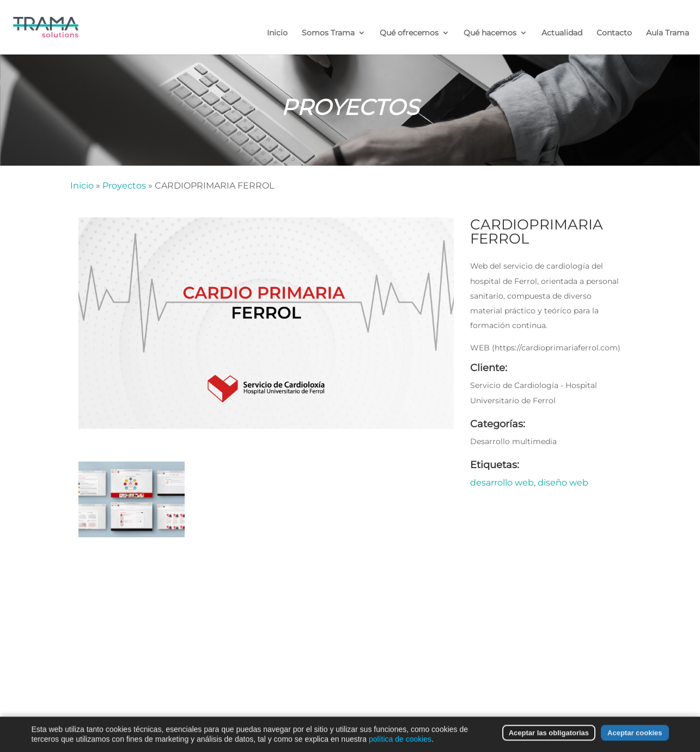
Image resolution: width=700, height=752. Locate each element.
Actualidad (562, 33)
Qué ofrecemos (409, 33)
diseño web (563, 483)
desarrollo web (502, 483)
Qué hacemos (490, 33)
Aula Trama (668, 33)
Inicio (277, 33)
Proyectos (124, 186)
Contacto (614, 33)
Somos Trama (328, 33)
